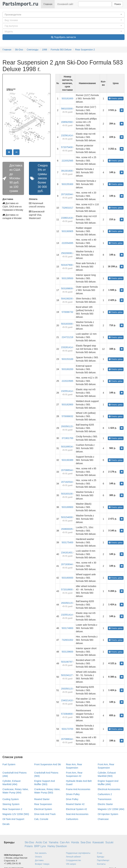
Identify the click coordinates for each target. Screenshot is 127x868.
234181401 (67, 553)
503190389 (67, 460)
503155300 (67, 184)
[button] (63, 15)
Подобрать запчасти (63, 37)
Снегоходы (32, 50)
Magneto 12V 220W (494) (111, 809)
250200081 (67, 253)
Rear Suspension (43, 804)
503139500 (67, 278)
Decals (6, 824)
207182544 (67, 482)
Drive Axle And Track (45, 814)
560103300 (67, 109)
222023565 (67, 381)
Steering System (11, 804)
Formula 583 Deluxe (61, 50)
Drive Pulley (72, 799)
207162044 (67, 194)
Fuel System (9, 764)
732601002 (67, 640)
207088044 (67, 739)
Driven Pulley (73, 794)
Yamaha (53, 842)
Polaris (29, 846)
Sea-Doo (86, 842)
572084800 (67, 714)
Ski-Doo (19, 50)
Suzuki (109, 842)
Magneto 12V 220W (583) (16, 814)
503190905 (67, 231)
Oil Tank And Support (13, 819)
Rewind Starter (42, 799)
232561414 (67, 135)
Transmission (105, 799)
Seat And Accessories (77, 814)
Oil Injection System (108, 814)
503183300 (67, 324)
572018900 (67, 589)
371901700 (67, 438)
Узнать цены (116, 98)
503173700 (67, 729)
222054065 (67, 243)
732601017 (67, 208)
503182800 (67, 404)
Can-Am (65, 842)
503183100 (67, 494)
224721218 (67, 337)
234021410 (67, 700)
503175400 (67, 542)
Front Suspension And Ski (48, 764)
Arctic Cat (41, 842)
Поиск (117, 4)
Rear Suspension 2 (85, 50)
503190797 (67, 662)
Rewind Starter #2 (75, 804)
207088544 (67, 470)
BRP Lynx (40, 846)
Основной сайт (65, 4)
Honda (75, 842)
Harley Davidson (57, 846)
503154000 (67, 517)
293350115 (67, 426)
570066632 (67, 416)
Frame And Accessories (78, 789)
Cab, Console (41, 819)
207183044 (67, 564)
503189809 (67, 288)
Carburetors (72, 819)
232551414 (67, 391)
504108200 (67, 299)
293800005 (67, 529)
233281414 (67, 347)
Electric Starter (105, 804)
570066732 (67, 312)
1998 (45, 50)
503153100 (67, 359)
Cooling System (11, 799)
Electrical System (43, 809)
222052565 (67, 161)
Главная (48, 4)
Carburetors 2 (105, 794)
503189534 (67, 447)
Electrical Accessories (109, 789)
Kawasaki (98, 842)
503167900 (67, 265)
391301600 (67, 171)
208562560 (67, 122)
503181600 (67, 98)
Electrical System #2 (76, 809)
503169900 (67, 507)
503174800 (67, 628)
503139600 (67, 652)
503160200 (67, 369)
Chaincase (103, 819)
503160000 (67, 578)
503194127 (67, 675)
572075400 (67, 147)
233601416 (67, 218)
